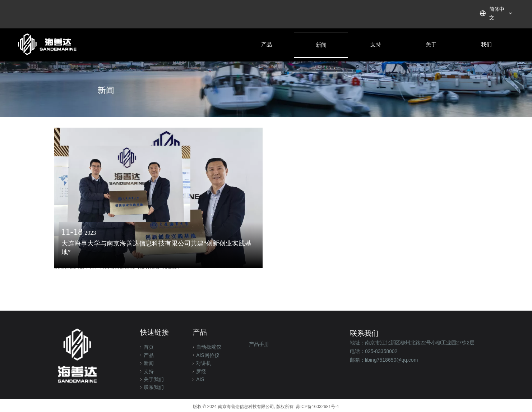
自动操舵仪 (209, 347)
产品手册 (259, 344)
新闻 (149, 363)
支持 (149, 371)
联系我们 (154, 387)
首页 (149, 347)
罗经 (201, 371)
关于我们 (154, 379)
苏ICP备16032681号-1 (318, 407)
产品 (149, 355)
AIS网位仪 (208, 355)
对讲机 (204, 363)
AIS (200, 379)
